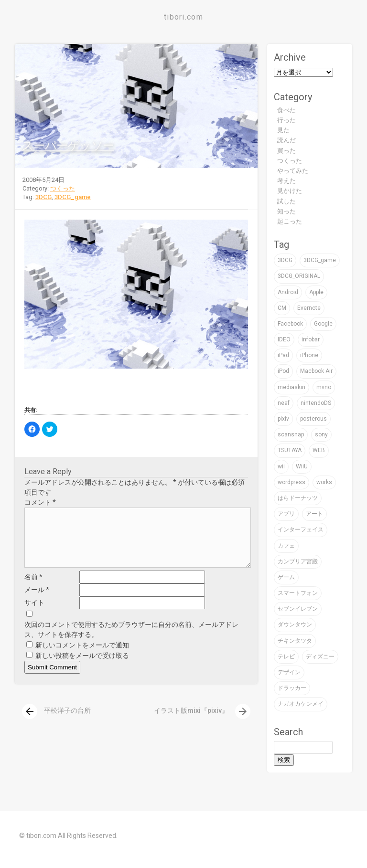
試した (286, 201)
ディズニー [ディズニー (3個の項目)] (320, 656)
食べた (286, 110)
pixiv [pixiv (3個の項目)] (283, 419)
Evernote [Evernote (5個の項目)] (309, 308)
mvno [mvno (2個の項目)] (324, 387)
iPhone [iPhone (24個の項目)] (309, 355)
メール (37, 601)
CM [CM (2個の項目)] (282, 308)
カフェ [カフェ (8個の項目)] (286, 546)
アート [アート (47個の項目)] (314, 514)
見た (283, 130)
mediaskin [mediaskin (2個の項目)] (291, 387)
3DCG (43, 197)
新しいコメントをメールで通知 (82, 656)
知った (286, 211)
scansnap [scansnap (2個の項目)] (291, 434)
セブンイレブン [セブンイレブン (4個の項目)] (298, 609)
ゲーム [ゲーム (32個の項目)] (286, 577)
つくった (63, 188)
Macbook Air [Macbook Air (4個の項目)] (316, 371)
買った (286, 151)
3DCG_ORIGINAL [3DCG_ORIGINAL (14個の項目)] (299, 276)
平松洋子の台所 (56, 722)
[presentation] (30, 723)
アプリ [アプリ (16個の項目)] (286, 514)
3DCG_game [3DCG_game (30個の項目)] (320, 260)
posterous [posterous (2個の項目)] (313, 419)
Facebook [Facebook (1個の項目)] (290, 324)
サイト (34, 614)
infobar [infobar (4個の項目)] (311, 339)
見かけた (290, 191)
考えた (286, 181)
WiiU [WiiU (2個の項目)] (302, 466)
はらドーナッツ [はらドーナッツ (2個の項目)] (298, 498)
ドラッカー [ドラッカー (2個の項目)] (292, 688)
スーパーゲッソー (68, 146)
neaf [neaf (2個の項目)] (284, 403)
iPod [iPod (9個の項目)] (283, 371)
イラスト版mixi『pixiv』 (202, 722)
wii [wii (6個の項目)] (281, 466)
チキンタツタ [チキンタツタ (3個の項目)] (295, 641)
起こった (290, 221)
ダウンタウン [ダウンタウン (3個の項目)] (295, 625)
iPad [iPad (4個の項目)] (283, 355)
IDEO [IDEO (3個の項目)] (284, 339)
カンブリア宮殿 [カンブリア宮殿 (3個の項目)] (298, 561)
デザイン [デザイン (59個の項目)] (289, 672)
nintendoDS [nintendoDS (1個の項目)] (316, 403)
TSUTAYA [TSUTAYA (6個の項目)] (290, 450)
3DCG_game (73, 197)
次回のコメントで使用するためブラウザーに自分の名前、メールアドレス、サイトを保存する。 (131, 641)
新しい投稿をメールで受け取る (82, 667)
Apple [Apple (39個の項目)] (316, 292)
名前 (33, 588)
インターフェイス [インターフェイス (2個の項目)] (301, 529)
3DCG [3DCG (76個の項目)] (285, 260)
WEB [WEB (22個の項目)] (319, 450)
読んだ (286, 140)
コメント (40, 502)
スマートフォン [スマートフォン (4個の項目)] (298, 593)
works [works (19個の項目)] (324, 482)
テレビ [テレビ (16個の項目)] (286, 656)
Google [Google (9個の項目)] (323, 324)
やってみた (293, 171)
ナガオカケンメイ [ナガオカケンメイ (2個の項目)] (301, 704)
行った (286, 120)
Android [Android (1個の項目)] (288, 292)
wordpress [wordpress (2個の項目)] (291, 482)
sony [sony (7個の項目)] (321, 434)
